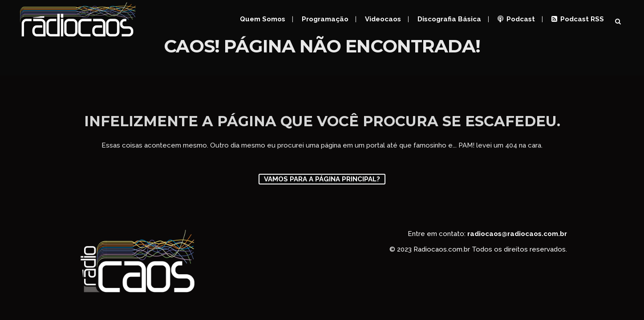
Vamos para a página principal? (322, 179)
